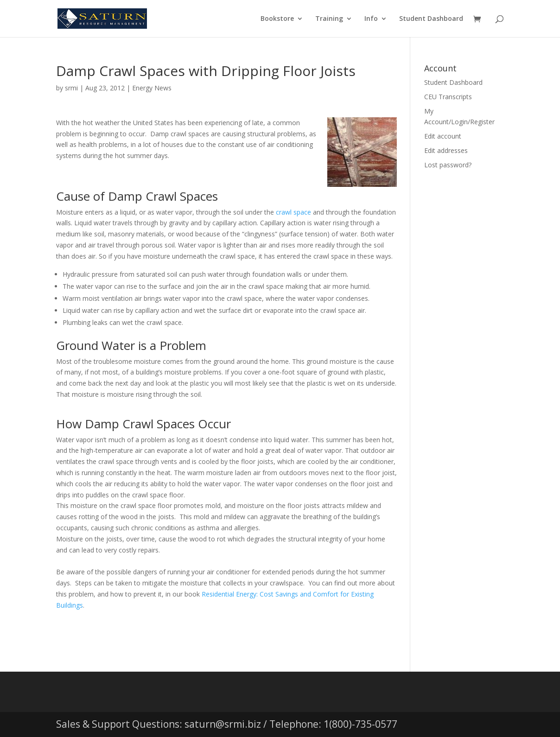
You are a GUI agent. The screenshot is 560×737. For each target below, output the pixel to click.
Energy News (152, 88)
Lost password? (448, 165)
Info (371, 19)
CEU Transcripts (448, 97)
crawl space (293, 212)
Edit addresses (446, 150)
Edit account (443, 136)
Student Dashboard (431, 19)
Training (329, 19)
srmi (71, 88)
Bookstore (277, 19)
